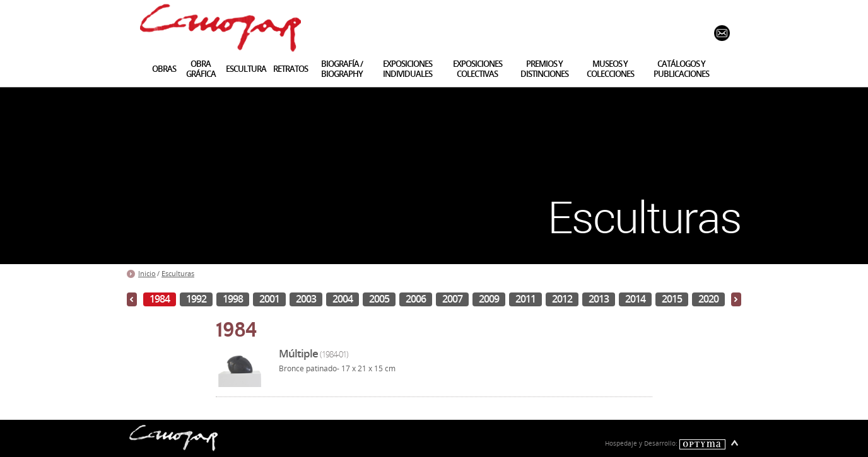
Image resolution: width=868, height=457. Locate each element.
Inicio (147, 274)
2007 (452, 299)
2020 (708, 299)
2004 (343, 299)
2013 (599, 299)
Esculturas (178, 274)
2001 (269, 299)
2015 (672, 299)
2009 (489, 299)
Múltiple (314, 353)
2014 (635, 299)
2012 (562, 299)
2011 (525, 299)
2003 (306, 299)
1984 (160, 299)
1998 (233, 299)
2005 (379, 299)
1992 (196, 299)
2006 (416, 299)
